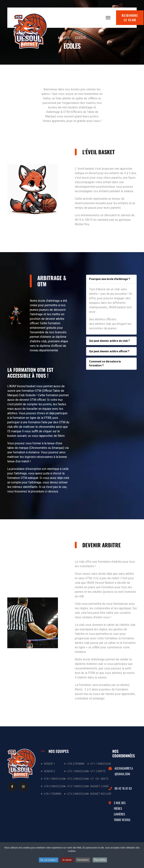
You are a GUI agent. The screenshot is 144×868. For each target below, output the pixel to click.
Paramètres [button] (83, 861)
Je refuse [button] (67, 861)
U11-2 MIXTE (98, 771)
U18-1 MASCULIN (54, 779)
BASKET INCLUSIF (101, 794)
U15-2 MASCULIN (77, 779)
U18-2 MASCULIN (54, 786)
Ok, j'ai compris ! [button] (49, 861)
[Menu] (108, 18)
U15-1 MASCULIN (77, 771)
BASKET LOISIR (99, 786)
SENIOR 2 (49, 771)
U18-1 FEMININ (52, 794)
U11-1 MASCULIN (101, 764)
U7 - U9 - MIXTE (99, 779)
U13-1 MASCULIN (77, 786)
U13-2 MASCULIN (77, 794)
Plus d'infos (100, 861)
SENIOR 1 (49, 764)
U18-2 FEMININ (76, 764)
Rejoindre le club (130, 18)
